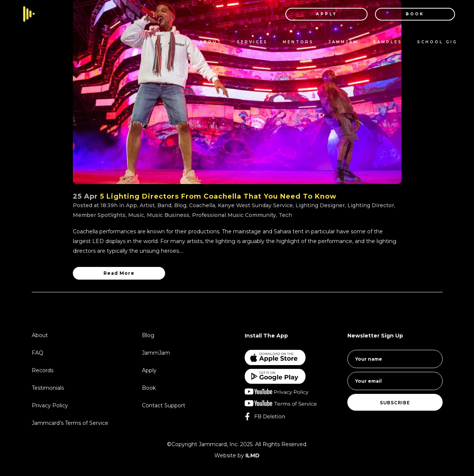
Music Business (168, 215)
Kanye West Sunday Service (255, 205)
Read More (119, 273)
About (40, 335)
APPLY (319, 14)
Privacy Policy (50, 405)
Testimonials (48, 388)
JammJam (156, 353)
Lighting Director (371, 205)
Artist (147, 205)
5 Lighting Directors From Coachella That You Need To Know (218, 196)
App (131, 205)
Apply (149, 370)
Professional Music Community (234, 215)
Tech (285, 215)
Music (136, 215)
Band (164, 205)
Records (43, 370)
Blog (180, 205)
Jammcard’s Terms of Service (70, 423)
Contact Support (164, 405)
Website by (237, 455)
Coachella (202, 205)
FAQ (38, 353)
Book (149, 388)
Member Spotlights (99, 215)
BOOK (407, 14)
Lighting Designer (320, 205)
